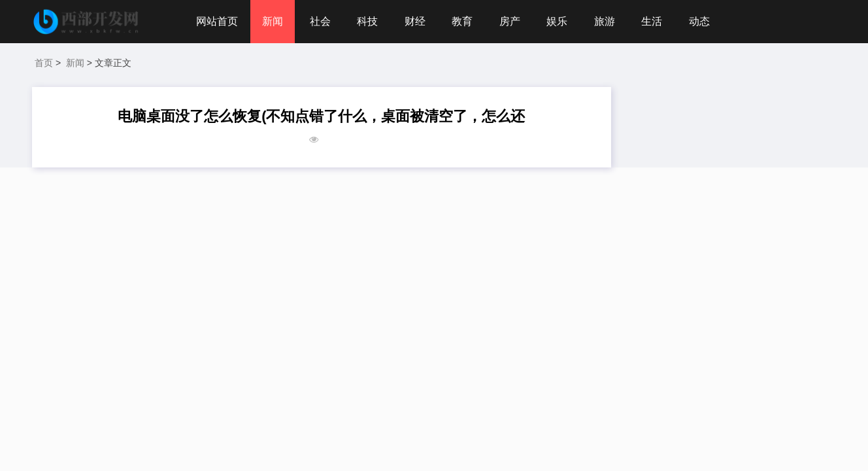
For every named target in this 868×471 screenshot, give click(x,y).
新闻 (273, 21)
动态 (699, 21)
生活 (652, 21)
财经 (415, 21)
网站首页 (217, 21)
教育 (462, 21)
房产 (510, 21)
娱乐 (557, 21)
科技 (367, 21)
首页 (44, 63)
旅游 (605, 21)
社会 (320, 21)
